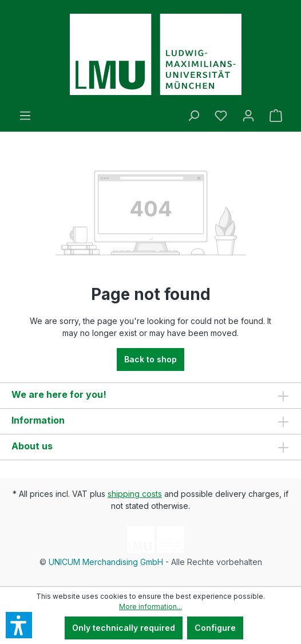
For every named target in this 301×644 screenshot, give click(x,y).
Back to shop (150, 359)
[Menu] (25, 116)
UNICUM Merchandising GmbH (106, 562)
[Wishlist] (221, 116)
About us (32, 446)
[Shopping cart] (276, 116)
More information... (150, 607)
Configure (215, 628)
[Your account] (248, 116)
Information (38, 420)
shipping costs (135, 494)
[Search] (193, 116)
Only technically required (124, 628)
